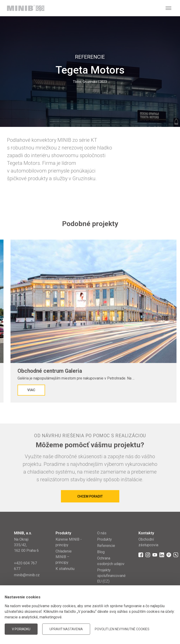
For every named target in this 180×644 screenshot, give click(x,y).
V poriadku (21, 629)
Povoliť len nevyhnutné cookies (122, 629)
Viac (31, 390)
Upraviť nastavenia (66, 629)
